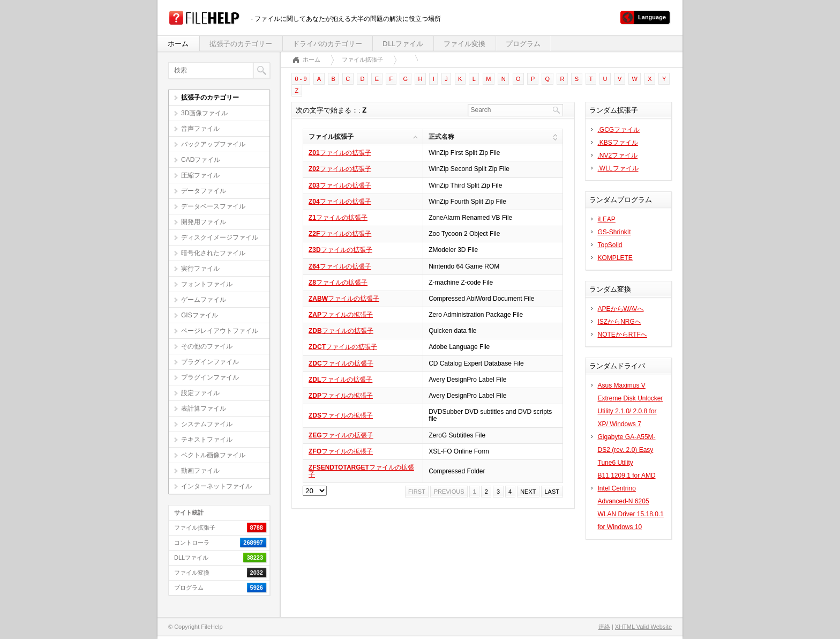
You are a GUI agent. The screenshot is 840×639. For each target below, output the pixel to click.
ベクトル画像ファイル (213, 455)
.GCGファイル (619, 130)
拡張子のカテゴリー (241, 44)
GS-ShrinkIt (614, 232)
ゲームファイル (204, 300)
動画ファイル (200, 471)
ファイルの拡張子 (340, 153)
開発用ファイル (204, 222)
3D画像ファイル (204, 113)
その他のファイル (207, 346)
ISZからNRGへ (620, 322)
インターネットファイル (216, 486)
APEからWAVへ (621, 309)
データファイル (204, 191)
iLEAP (607, 219)
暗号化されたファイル (213, 253)
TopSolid (610, 245)
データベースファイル (213, 206)
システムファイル (207, 424)
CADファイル (201, 160)
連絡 (604, 627)
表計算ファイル (204, 408)
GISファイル (200, 315)
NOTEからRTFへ (622, 335)
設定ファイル (200, 393)
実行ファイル (200, 269)
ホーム (178, 44)
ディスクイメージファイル (220, 237)
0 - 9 (301, 79)
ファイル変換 (464, 44)
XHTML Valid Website (643, 627)
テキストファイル (207, 440)
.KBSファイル (618, 143)
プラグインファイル (210, 362)
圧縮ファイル (200, 175)
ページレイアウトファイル (220, 331)
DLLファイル (403, 44)
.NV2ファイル (618, 155)
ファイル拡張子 (362, 60)
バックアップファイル (213, 144)
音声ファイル (200, 129)
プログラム (523, 44)
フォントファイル (207, 284)
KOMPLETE (615, 258)
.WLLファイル (618, 168)
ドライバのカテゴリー (327, 44)
